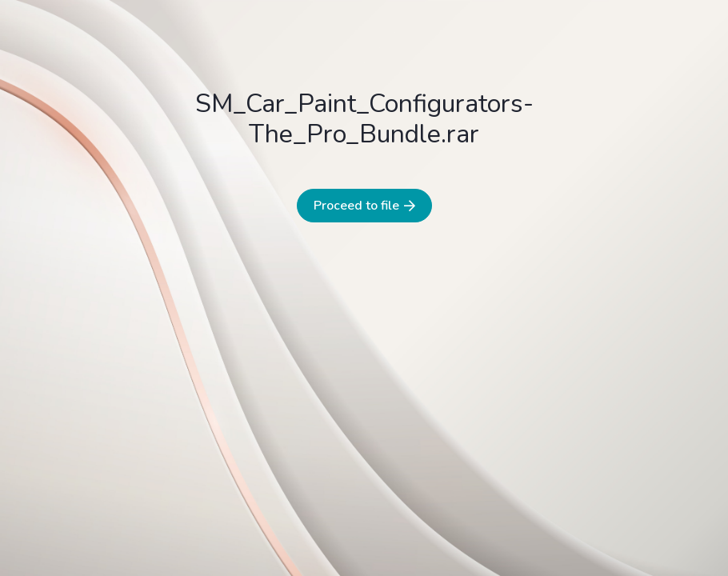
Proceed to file (364, 206)
